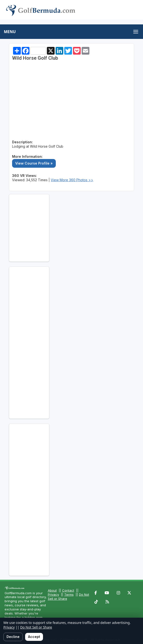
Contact (68, 590)
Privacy (53, 594)
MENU (10, 32)
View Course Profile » (34, 163)
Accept (34, 637)
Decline (13, 637)
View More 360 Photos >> (72, 180)
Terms (69, 594)
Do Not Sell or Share (36, 627)
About (52, 590)
